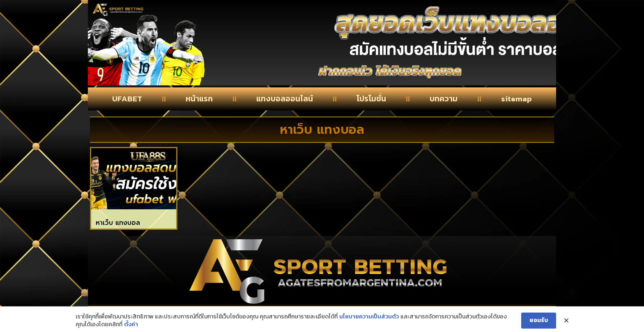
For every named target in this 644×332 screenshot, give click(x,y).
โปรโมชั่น (371, 99)
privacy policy (474, 316)
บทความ (444, 99)
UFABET (127, 99)
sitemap (516, 99)
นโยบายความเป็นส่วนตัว (369, 327)
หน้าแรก (199, 99)
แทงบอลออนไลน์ (285, 99)
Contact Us (165, 316)
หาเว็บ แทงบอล (118, 223)
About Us (317, 316)
